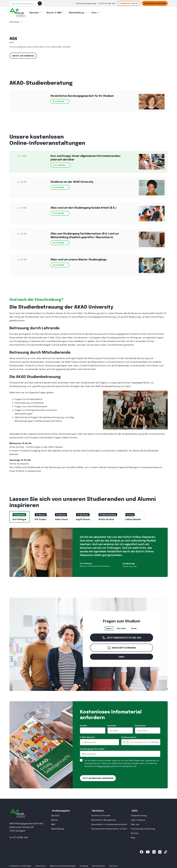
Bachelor (34, 12)
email (121, 657)
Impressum (113, 866)
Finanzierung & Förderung (143, 829)
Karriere (135, 833)
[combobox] (126, 742)
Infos (94, 12)
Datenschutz (104, 766)
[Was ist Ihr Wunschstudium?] (24, 3)
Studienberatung (139, 815)
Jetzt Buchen (60, 101)
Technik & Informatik (101, 815)
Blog (133, 837)
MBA (53, 824)
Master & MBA (54, 12)
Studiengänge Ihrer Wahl (92, 749)
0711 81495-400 (19, 837)
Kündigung (84, 866)
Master (55, 820)
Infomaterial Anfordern (155, 3)
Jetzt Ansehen (61, 165)
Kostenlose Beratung (86, 3)
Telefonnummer (129, 737)
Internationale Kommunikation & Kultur (109, 829)
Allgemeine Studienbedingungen (63, 866)
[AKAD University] (18, 814)
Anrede (83, 725)
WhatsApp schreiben (122, 648)
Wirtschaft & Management (104, 820)
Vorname (112, 725)
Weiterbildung (76, 12)
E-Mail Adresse (88, 737)
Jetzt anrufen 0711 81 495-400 (122, 638)
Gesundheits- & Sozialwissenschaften (109, 824)
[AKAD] (17, 13)
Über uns (135, 824)
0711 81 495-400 (107, 3)
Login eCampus (138, 820)
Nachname (141, 725)
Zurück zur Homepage (23, 56)
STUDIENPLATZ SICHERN (128, 3)
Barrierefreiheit (99, 866)
